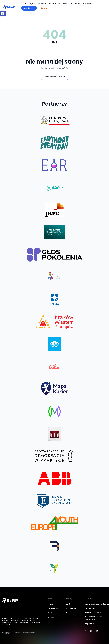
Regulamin (89, 624)
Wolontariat (87, 4)
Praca (77, 4)
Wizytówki (62, 4)
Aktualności (53, 609)
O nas (24, 4)
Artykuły (32, 4)
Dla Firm (52, 4)
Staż (71, 4)
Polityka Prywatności (94, 613)
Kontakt (51, 617)
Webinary (42, 4)
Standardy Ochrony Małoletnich (93, 618)
